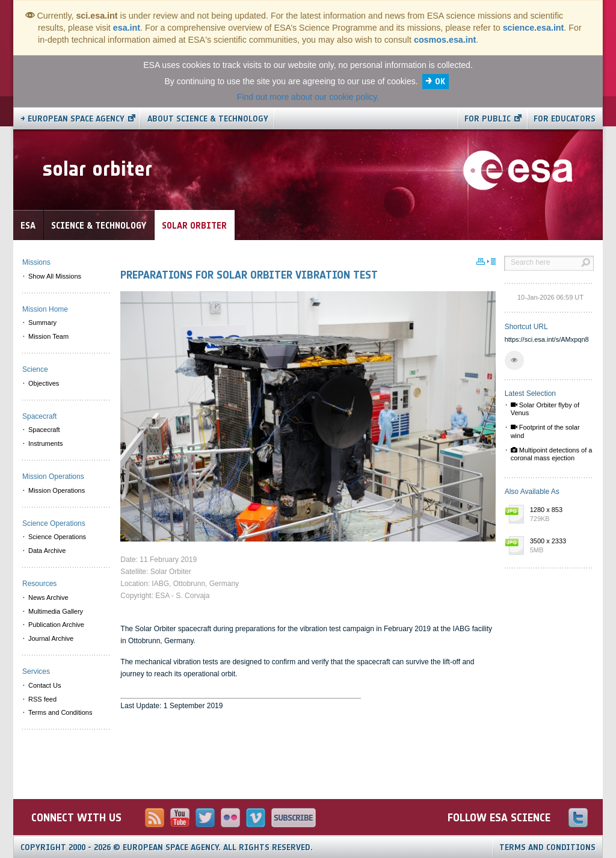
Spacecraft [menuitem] (44, 430)
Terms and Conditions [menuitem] (60, 712)
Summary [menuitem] (42, 323)
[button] (514, 360)
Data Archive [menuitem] (47, 551)
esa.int (127, 28)
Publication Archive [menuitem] (56, 625)
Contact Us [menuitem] (45, 685)
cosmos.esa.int (445, 40)
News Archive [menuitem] (48, 597)
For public (488, 119)
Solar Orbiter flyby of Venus (545, 409)
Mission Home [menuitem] (45, 309)
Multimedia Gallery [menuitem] (56, 611)
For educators (565, 119)
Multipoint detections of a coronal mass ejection (552, 454)
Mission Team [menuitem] (48, 336)
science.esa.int (534, 28)
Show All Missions (55, 276)
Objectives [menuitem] (44, 383)
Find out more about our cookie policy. (308, 97)
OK (440, 82)
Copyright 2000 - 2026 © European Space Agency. (167, 847)
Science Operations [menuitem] (57, 537)
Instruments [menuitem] (45, 443)
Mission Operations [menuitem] (57, 490)
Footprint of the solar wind (545, 431)
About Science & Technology (208, 119)
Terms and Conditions (547, 847)
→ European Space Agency (72, 119)
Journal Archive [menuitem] (51, 638)
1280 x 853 (559, 515)
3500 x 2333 (559, 546)
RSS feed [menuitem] (42, 699)
